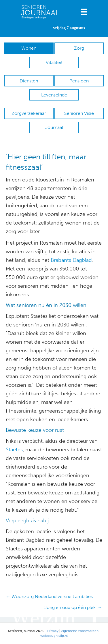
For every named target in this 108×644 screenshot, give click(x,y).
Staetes (14, 450)
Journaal (54, 127)
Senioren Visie (79, 113)
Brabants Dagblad (71, 260)
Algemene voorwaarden (80, 631)
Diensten (29, 81)
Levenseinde (54, 95)
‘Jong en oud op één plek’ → (73, 607)
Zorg (79, 48)
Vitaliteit (54, 62)
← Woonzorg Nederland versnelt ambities (49, 596)
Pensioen (79, 81)
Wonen (29, 48)
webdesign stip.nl (54, 636)
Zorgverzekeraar (29, 113)
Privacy (53, 631)
